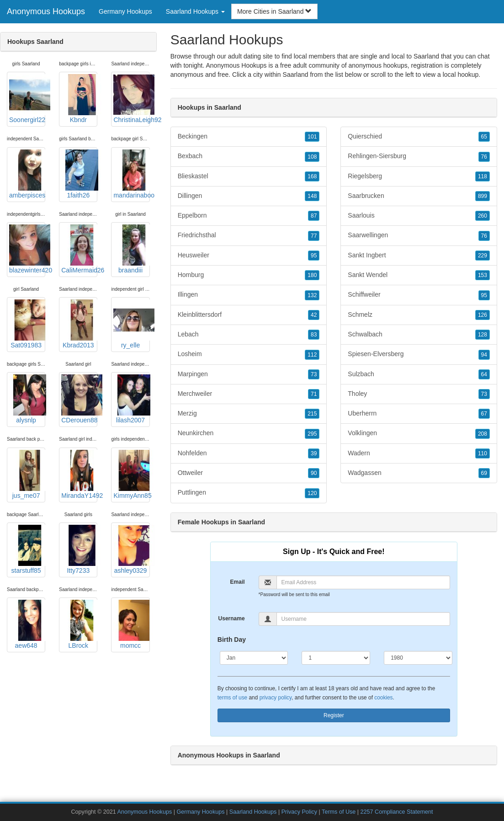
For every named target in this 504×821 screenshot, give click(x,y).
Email (238, 582)
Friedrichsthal (249, 235)
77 (314, 236)
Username (232, 618)
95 (314, 256)
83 (314, 335)
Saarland (296, 75)
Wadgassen (419, 473)
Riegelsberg (419, 176)
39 (314, 453)
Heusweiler (249, 256)
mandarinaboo (131, 174)
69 (484, 473)
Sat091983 (27, 324)
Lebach (249, 335)
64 (484, 374)
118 (483, 176)
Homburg (249, 275)
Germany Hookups (125, 11)
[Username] (363, 619)
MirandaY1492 (79, 474)
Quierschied (419, 137)
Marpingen (249, 374)
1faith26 (79, 174)
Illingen (249, 295)
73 (314, 374)
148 (312, 196)
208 (483, 434)
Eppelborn (249, 216)
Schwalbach (419, 335)
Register (334, 715)
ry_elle (131, 324)
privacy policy (276, 698)
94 (484, 355)
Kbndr (79, 99)
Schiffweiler (419, 295)
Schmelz (419, 315)
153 (483, 275)
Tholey (419, 394)
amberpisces (27, 174)
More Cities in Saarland (274, 11)
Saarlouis (419, 216)
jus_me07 (27, 474)
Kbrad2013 (79, 324)
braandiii (131, 249)
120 (312, 493)
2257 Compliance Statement (397, 812)
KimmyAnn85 (131, 474)
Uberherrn (419, 414)
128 (483, 335)
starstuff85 (27, 549)
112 (312, 355)
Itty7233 (79, 549)
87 (314, 216)
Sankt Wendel (419, 275)
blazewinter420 (27, 249)
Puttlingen (249, 493)
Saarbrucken (419, 196)
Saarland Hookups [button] (195, 11)
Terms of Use (339, 812)
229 (483, 256)
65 (484, 137)
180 (312, 275)
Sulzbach (419, 374)
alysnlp (27, 399)
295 (312, 434)
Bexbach (249, 156)
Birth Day (232, 640)
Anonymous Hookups (46, 11)
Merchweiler (249, 394)
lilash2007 (131, 399)
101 (312, 137)
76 (484, 157)
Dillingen (249, 196)
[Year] (418, 658)
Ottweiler (249, 473)
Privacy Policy (299, 812)
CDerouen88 (79, 399)
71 (314, 394)
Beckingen (249, 137)
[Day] (336, 658)
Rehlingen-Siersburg (419, 156)
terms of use (232, 698)
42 (314, 315)
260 (483, 216)
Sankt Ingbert (419, 256)
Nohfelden (249, 453)
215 (312, 414)
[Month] (254, 658)
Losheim (249, 354)
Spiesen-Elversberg (419, 354)
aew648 (27, 624)
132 (312, 295)
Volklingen (419, 433)
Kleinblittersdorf (249, 315)
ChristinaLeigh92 (131, 99)
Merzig (249, 414)
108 (312, 157)
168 (312, 176)
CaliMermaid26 (79, 249)
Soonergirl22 (27, 99)
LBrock (79, 624)
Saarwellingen (419, 235)
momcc (131, 624)
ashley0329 (131, 549)
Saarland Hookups (253, 812)
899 (483, 196)
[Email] (363, 582)
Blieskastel (249, 176)
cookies (383, 698)
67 (484, 414)
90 (314, 473)
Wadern (419, 453)
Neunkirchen (249, 433)
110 (483, 453)
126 (483, 315)
